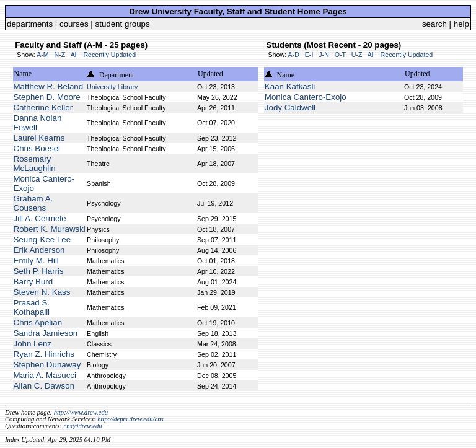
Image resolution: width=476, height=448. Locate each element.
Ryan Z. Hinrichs (44, 354)
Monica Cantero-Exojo (306, 97)
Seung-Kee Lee (42, 239)
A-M (43, 55)
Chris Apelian (38, 323)
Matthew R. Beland (49, 86)
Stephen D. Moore (47, 97)
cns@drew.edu (82, 426)
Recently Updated (109, 55)
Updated (210, 74)
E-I (309, 55)
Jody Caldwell (290, 108)
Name (23, 74)
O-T (340, 55)
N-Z (60, 55)
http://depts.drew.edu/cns (130, 419)
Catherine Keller (43, 108)
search (434, 24)
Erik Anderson (39, 250)
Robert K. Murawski (50, 229)
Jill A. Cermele (40, 218)
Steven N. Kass (42, 292)
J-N (324, 55)
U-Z (357, 55)
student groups (123, 24)
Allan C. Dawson (44, 386)
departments (30, 24)
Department (117, 75)
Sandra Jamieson (46, 333)
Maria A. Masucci (45, 375)
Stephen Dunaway (47, 365)
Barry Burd (33, 282)
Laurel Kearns (39, 138)
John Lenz (33, 344)
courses (74, 24)
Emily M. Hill (36, 261)
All (74, 55)
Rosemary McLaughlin (35, 164)
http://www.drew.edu (81, 412)
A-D (293, 55)
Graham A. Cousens (33, 203)
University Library (112, 87)
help (461, 24)
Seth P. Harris (39, 271)
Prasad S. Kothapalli (32, 307)
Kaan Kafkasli (290, 86)
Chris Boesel (37, 148)
